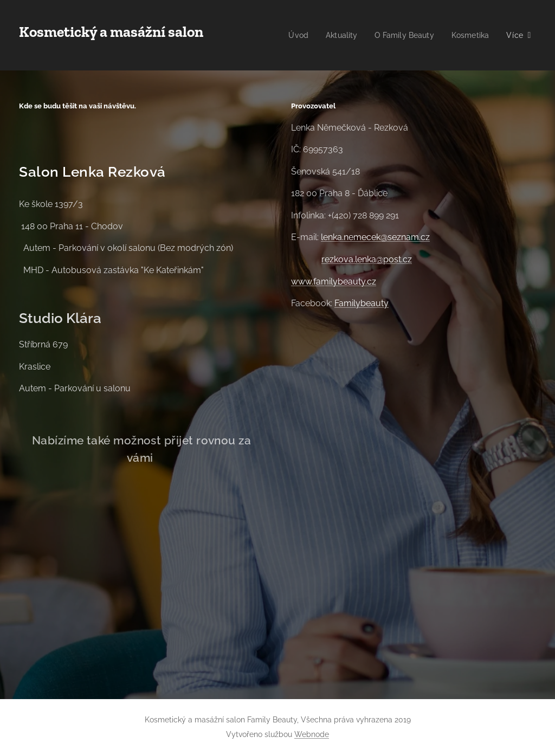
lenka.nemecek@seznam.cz (375, 237)
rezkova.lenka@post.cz (367, 259)
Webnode (312, 734)
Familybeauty (362, 303)
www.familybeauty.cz (334, 282)
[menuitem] (349, 35)
